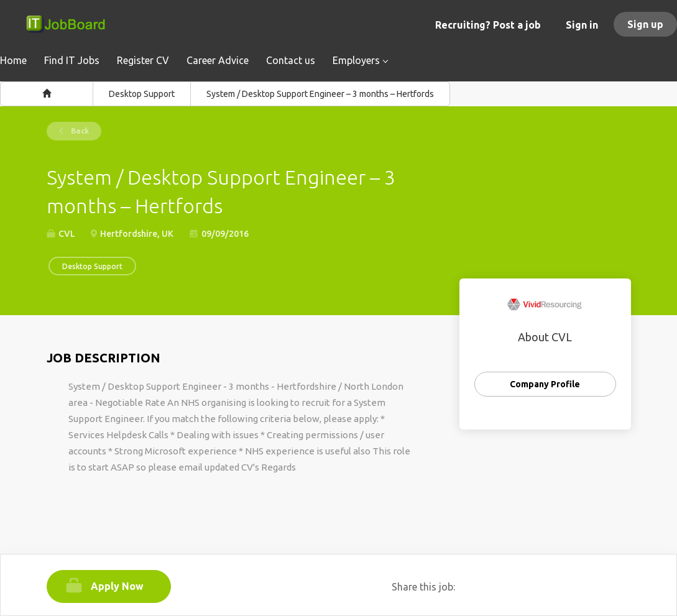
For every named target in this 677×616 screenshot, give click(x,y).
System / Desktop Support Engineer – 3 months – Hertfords (320, 94)
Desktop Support (142, 94)
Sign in (582, 25)
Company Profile (545, 384)
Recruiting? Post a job (488, 25)
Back (79, 131)
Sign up (645, 24)
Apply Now (117, 586)
